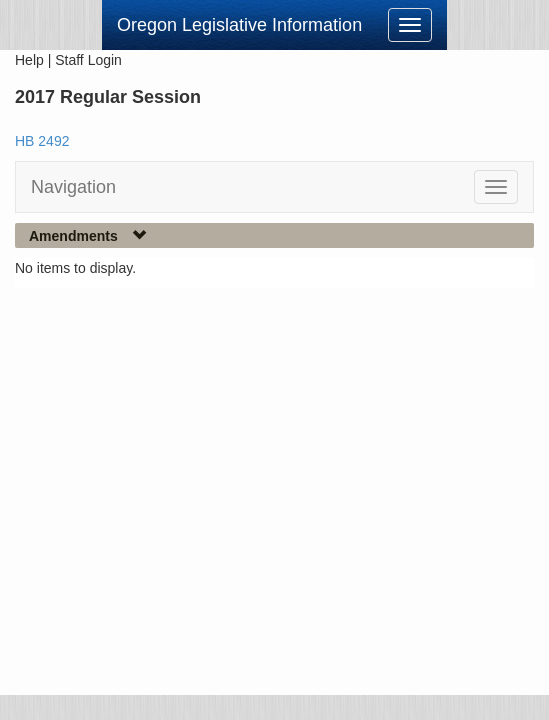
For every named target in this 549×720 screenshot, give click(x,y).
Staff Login (88, 60)
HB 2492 (42, 141)
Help (29, 60)
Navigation (73, 187)
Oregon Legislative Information (239, 25)
